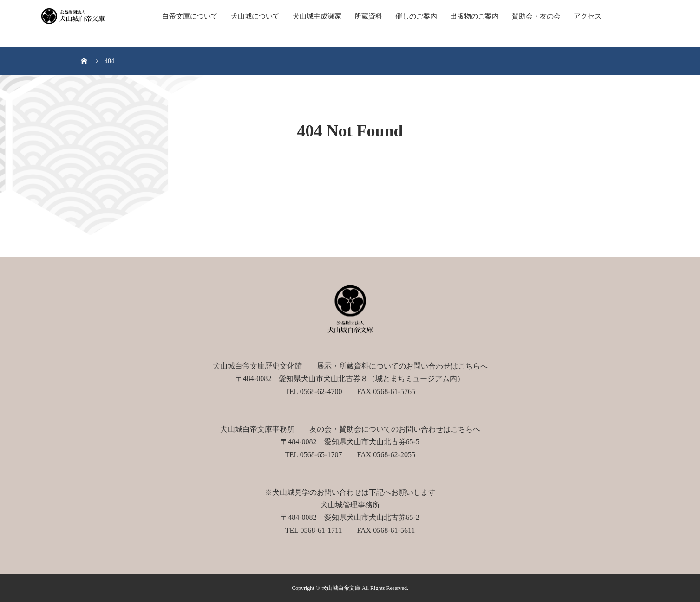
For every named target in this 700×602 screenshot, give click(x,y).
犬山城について (255, 16)
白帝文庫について (190, 16)
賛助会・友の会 (536, 16)
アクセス (588, 16)
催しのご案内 (416, 16)
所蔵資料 (368, 16)
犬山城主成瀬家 (317, 16)
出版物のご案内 (474, 16)
